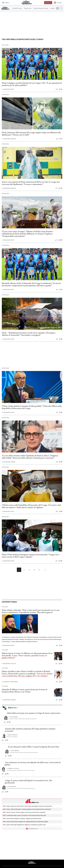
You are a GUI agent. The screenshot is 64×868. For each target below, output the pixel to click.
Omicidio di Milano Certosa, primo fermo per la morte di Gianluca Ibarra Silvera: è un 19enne (25, 691)
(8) (61, 511)
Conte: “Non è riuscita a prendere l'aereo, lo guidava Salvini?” (24, 657)
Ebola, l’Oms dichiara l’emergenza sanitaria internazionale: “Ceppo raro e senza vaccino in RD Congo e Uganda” (31, 556)
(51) (7, 774)
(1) (61, 139)
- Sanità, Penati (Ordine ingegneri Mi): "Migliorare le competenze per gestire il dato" (24, 825)
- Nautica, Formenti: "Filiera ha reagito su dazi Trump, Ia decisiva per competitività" (24, 812)
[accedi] (58, 3)
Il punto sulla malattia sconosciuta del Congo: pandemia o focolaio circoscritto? (30, 730)
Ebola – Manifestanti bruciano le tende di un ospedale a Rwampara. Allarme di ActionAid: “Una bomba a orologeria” (29, 334)
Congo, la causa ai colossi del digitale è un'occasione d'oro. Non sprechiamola (28, 782)
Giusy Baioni (13, 717)
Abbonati (48, 3)
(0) (61, 89)
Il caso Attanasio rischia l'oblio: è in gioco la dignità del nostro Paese (34, 747)
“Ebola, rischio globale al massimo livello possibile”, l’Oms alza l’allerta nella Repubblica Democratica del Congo (32, 407)
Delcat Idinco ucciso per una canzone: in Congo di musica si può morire (34, 713)
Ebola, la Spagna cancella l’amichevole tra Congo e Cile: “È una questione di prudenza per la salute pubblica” (32, 84)
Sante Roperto (12, 735)
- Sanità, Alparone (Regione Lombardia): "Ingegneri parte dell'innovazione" (22, 819)
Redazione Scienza (9, 462)
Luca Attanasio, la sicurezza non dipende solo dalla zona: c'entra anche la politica (33, 763)
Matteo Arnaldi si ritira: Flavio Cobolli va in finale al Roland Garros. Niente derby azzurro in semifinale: (26, 672)
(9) (61, 645)
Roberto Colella (13, 769)
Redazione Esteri (8, 240)
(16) (9, 722)
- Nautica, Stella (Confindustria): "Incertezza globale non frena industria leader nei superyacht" (27, 809)
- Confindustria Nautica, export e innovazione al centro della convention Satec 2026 (24, 815)
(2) (61, 462)
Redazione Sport (8, 89)
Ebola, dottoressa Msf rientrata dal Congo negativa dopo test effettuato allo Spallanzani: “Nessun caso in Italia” (31, 134)
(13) (60, 188)
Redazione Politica (9, 664)
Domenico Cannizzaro (10, 682)
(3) (7, 740)
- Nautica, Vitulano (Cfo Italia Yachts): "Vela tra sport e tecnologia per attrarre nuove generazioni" (28, 806)
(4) (61, 339)
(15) (10, 756)
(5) (61, 412)
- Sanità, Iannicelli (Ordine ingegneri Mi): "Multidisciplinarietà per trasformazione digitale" (25, 822)
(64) (60, 240)
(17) (60, 664)
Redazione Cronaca (9, 139)
